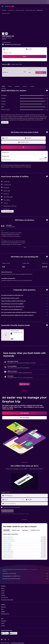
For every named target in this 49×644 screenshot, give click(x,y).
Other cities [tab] (7, 530)
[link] (25, 384)
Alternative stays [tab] (16, 530)
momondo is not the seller (25, 574)
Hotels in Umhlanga (8, 545)
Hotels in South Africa (20, 10)
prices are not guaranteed (32, 569)
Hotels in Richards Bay (8, 551)
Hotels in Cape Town (8, 537)
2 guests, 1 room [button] (7, 53)
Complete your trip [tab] (35, 530)
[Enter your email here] (26, 504)
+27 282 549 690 (6, 42)
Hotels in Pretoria (7, 547)
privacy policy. (26, 514)
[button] (2, 6)
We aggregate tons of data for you (25, 576)
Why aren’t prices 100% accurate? (25, 579)
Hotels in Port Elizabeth (8, 553)
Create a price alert (21, 378)
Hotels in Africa (11, 10)
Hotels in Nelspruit (7, 549)
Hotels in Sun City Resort (9, 541)
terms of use (19, 514)
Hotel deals (4, 10)
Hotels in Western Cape (30, 10)
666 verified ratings (16, 44)
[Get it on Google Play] (5, 633)
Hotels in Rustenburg (8, 555)
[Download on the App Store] (13, 633)
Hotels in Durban (7, 543)
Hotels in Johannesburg (8, 539)
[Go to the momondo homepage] (9, 6)
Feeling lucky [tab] (25, 530)
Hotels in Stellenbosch (8, 557)
